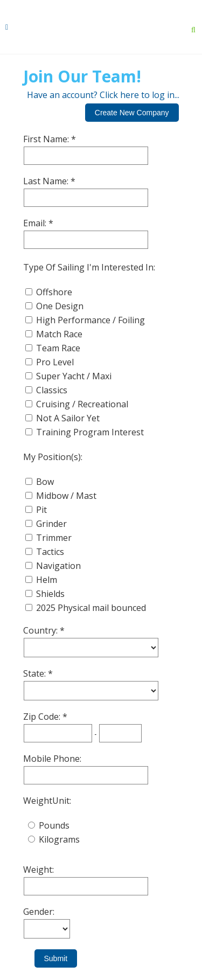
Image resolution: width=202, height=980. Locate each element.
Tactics (50, 552)
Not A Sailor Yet (68, 418)
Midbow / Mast (66, 496)
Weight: (39, 870)
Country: (41, 630)
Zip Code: (43, 717)
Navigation (58, 566)
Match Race (59, 334)
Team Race (58, 348)
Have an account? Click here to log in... (103, 95)
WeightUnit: (47, 801)
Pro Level (55, 362)
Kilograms (59, 839)
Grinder (51, 524)
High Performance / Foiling (90, 320)
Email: (36, 223)
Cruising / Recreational (82, 404)
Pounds (54, 825)
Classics (52, 390)
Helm (47, 580)
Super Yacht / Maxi (74, 376)
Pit (41, 510)
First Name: (47, 139)
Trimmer (54, 538)
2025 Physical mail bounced (91, 608)
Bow (45, 482)
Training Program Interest (90, 432)
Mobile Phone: (52, 759)
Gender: (39, 912)
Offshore (54, 292)
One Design (60, 306)
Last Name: (47, 181)
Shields (50, 594)
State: (36, 673)
